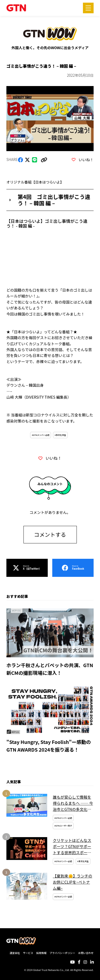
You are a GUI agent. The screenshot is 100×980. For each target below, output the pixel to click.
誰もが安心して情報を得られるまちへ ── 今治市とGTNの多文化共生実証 (73, 803)
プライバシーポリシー (62, 953)
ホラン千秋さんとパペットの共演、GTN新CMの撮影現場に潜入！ (50, 669)
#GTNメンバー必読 (41, 435)
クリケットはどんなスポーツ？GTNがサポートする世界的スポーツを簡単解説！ (72, 846)
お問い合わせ (86, 953)
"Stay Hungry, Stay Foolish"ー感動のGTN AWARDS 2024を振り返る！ (49, 746)
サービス (28, 953)
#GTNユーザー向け (63, 826)
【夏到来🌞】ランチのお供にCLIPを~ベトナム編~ (73, 882)
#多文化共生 (60, 435)
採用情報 (41, 953)
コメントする (50, 534)
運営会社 (15, 953)
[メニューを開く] (88, 8)
